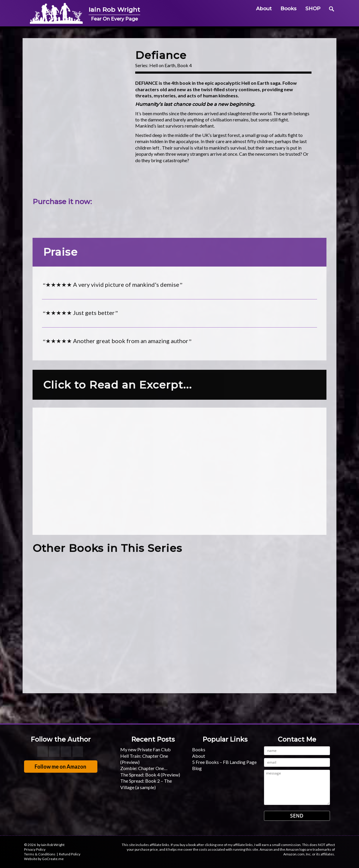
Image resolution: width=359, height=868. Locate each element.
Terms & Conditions (40, 854)
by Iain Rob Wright (51, 845)
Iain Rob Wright (121, 9)
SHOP (313, 9)
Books (288, 9)
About (264, 9)
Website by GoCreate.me (44, 859)
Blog (197, 768)
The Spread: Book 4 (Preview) (150, 775)
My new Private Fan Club (145, 749)
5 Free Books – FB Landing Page (224, 762)
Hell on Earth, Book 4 (171, 65)
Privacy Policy (35, 849)
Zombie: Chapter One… (144, 768)
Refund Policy (70, 854)
